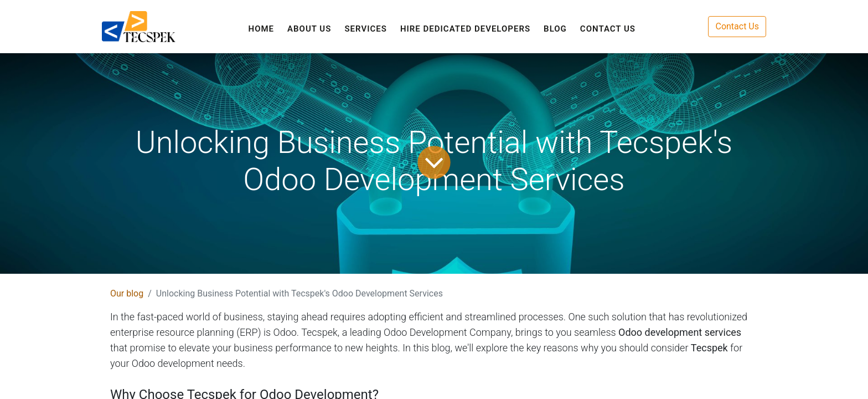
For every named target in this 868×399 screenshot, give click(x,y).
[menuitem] (262, 29)
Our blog (127, 293)
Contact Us (737, 26)
